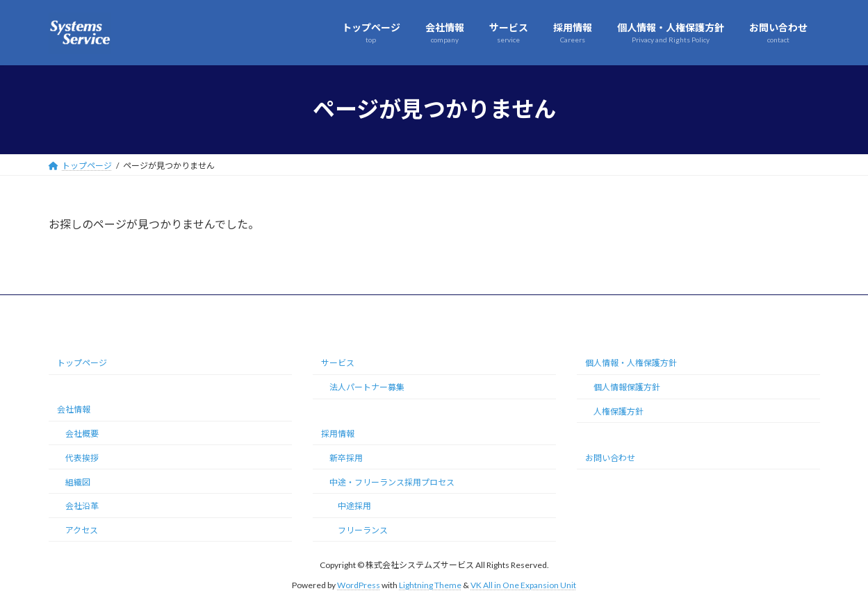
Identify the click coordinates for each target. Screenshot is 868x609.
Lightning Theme (430, 585)
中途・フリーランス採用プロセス (392, 482)
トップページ (82, 363)
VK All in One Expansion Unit (523, 585)
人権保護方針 (619, 411)
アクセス (82, 530)
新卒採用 (346, 458)
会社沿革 (82, 506)
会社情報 (74, 409)
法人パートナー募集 (367, 387)
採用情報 (338, 434)
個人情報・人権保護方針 (631, 363)
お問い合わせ (610, 458)
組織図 (78, 482)
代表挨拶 (82, 458)
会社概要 (82, 434)
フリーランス (363, 530)
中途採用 (354, 506)
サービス (338, 363)
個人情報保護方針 (627, 387)
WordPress (359, 585)
